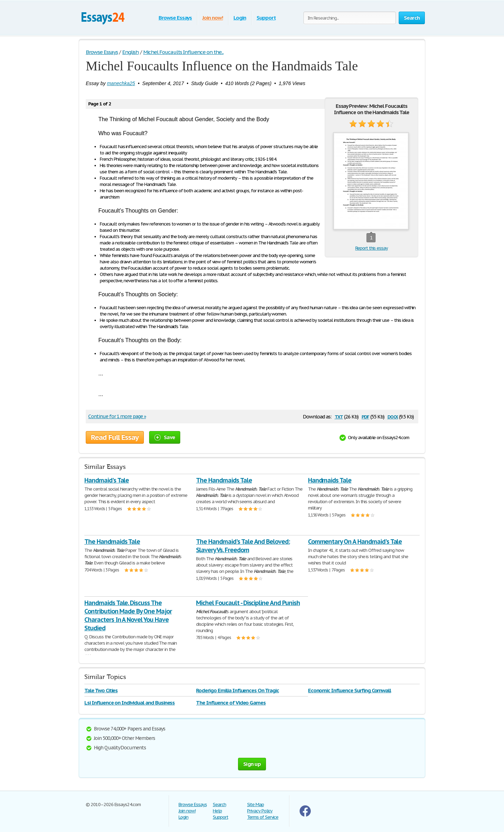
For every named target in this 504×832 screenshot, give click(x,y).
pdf (365, 416)
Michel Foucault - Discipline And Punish (248, 603)
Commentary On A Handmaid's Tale (355, 542)
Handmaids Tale (330, 480)
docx (393, 416)
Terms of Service (263, 817)
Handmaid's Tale (107, 480)
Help (217, 811)
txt (339, 416)
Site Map (255, 805)
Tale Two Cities (101, 690)
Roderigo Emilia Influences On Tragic (237, 690)
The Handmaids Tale (224, 480)
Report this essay (372, 248)
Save (165, 437)
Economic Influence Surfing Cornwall (350, 690)
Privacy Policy (260, 811)
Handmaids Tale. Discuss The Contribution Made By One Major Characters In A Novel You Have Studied (128, 615)
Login (240, 18)
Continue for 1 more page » (117, 416)
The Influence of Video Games (231, 703)
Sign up (252, 764)
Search (219, 805)
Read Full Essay (115, 437)
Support (266, 18)
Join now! (213, 18)
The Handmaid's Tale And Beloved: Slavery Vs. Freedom (243, 546)
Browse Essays (175, 18)
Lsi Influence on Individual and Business (129, 703)
